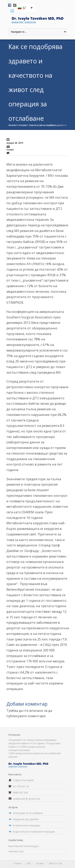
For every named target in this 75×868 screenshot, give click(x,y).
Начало (12, 125)
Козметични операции (26, 825)
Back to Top (56, 863)
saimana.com (16, 851)
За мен (40, 863)
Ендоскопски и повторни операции (34, 832)
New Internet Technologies (23, 846)
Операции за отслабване (28, 813)
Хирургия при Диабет (26, 819)
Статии (22, 125)
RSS (29, 863)
